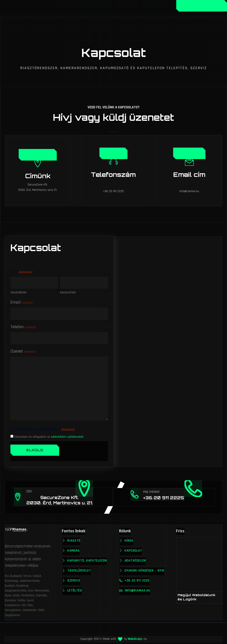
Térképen (37, 154)
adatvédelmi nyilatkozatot (67, 435)
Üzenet (190, 153)
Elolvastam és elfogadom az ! (49, 435)
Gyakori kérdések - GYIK (141, 572)
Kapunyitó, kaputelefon (87, 559)
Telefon (23, 325)
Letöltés (75, 589)
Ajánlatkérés (202, 6)
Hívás (114, 153)
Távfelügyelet (79, 569)
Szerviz (74, 579)
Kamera (74, 549)
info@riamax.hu (138, 596)
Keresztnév (68, 291)
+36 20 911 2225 (137, 586)
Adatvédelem (136, 559)
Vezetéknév (19, 291)
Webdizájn (135, 637)
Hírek (129, 539)
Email (22, 301)
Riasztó (74, 539)
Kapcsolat (134, 549)
